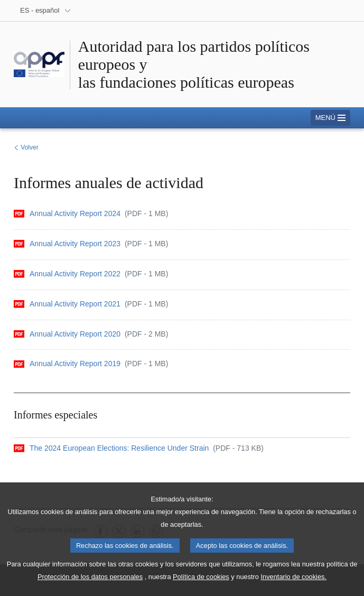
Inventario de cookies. (294, 584)
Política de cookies (201, 584)
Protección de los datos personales (90, 584)
